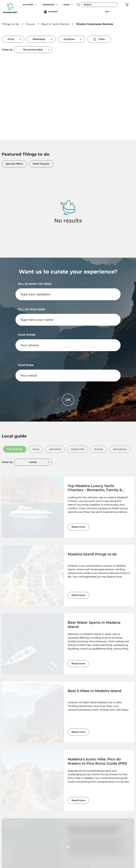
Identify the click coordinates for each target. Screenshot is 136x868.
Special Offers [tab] (14, 164)
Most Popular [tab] (41, 164)
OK (68, 400)
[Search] (99, 5)
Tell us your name (31, 309)
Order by (7, 50)
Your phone (27, 335)
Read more (78, 527)
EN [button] (107, 12)
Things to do (10, 24)
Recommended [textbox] (33, 50)
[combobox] (33, 50)
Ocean (30, 24)
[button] (36, 5)
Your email (26, 365)
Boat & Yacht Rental (55, 24)
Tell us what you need (35, 284)
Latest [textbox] (33, 462)
